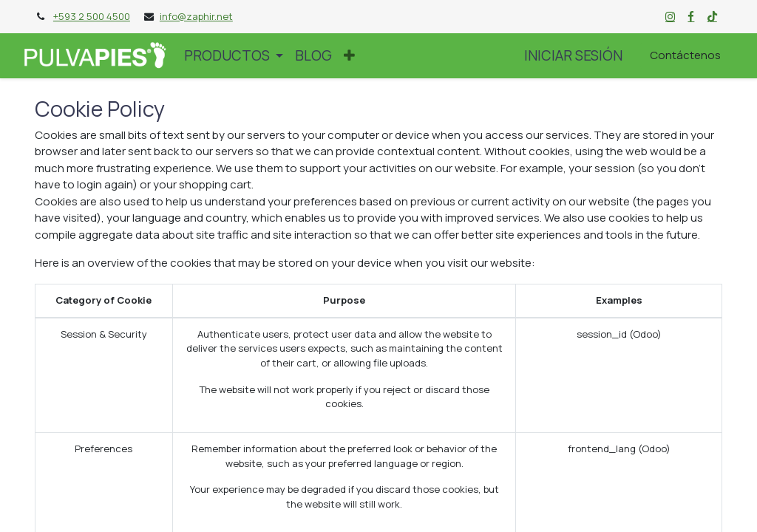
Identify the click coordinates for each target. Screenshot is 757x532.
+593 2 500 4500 (92, 16)
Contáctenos (685, 55)
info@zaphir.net (196, 16)
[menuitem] (313, 55)
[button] (349, 55)
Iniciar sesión (573, 55)
